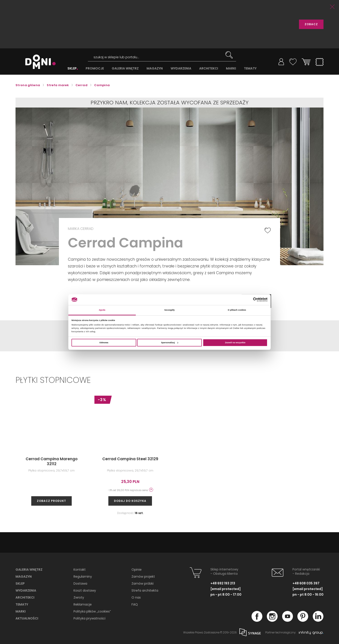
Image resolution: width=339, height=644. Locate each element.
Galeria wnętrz (29, 570)
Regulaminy (83, 577)
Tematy (22, 604)
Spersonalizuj (170, 343)
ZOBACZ (311, 24)
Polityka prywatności (89, 618)
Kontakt (80, 570)
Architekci (25, 597)
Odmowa (104, 343)
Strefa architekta (145, 590)
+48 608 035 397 (306, 583)
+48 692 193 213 (223, 583)
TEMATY (250, 68)
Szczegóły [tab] (169, 310)
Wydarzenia (26, 590)
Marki (21, 611)
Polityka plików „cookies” (92, 611)
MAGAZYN (155, 68)
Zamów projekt (143, 577)
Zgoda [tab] (102, 310)
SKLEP (72, 68)
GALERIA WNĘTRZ (125, 68)
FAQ (135, 604)
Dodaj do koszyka (130, 501)
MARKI (231, 68)
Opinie (137, 570)
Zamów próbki (143, 583)
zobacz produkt (51, 501)
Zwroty (79, 597)
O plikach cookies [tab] (237, 310)
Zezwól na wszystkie (235, 343)
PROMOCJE (95, 68)
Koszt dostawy (85, 590)
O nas (136, 597)
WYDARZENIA (181, 68)
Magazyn (24, 577)
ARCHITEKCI (209, 68)
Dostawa (80, 583)
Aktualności (27, 618)
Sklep (20, 583)
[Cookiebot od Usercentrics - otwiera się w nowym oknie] (248, 300)
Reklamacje (83, 604)
